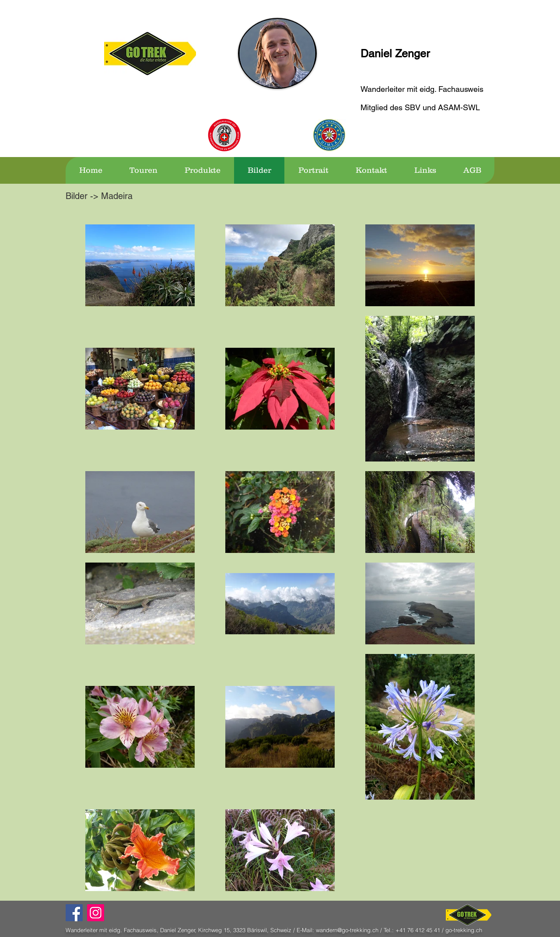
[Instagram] (96, 913)
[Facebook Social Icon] (74, 913)
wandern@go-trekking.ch (347, 930)
